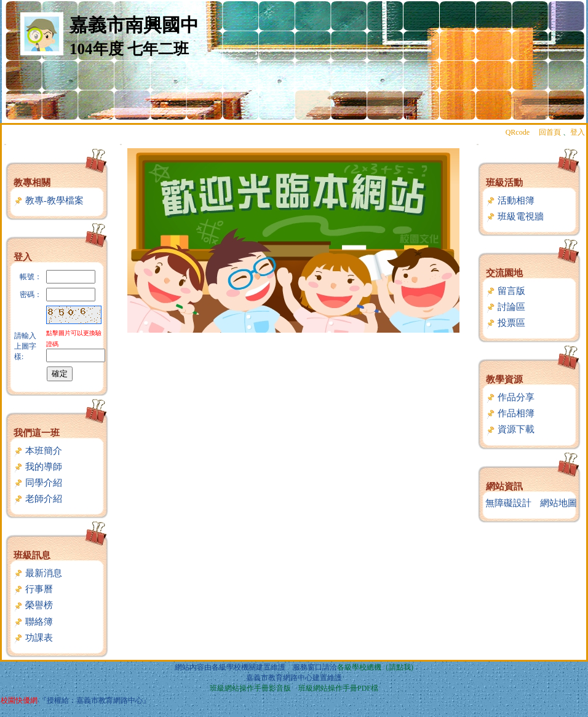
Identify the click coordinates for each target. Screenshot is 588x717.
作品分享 (510, 397)
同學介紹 (38, 483)
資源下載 (510, 429)
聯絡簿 (33, 622)
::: (5, 144)
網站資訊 (504, 486)
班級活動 (504, 183)
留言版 (506, 291)
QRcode (518, 132)
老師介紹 (38, 499)
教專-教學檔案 (49, 200)
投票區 (506, 323)
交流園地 (504, 273)
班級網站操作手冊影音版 (250, 688)
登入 (578, 132)
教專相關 (32, 183)
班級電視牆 (515, 216)
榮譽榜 (33, 605)
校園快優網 (19, 700)
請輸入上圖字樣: (25, 346)
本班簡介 (38, 451)
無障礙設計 (508, 503)
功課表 (33, 638)
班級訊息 (32, 555)
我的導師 (38, 467)
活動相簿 (510, 200)
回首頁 (550, 132)
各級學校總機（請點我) (375, 667)
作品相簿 (510, 413)
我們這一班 (37, 433)
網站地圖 (558, 503)
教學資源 (504, 379)
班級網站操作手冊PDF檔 (338, 688)
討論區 (506, 307)
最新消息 (38, 573)
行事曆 (33, 589)
